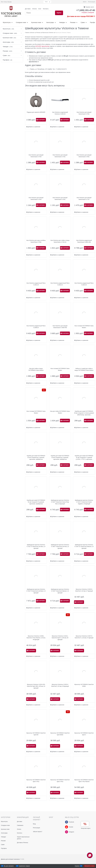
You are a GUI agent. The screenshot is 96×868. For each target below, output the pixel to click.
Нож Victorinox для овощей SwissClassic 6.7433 (36, 156)
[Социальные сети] (90, 855)
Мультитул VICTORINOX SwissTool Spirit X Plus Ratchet (84, 781)
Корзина (77, 866)
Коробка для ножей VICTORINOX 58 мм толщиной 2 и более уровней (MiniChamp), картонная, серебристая (84, 413)
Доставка (28, 9)
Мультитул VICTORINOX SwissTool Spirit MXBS (60, 734)
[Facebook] (67, 822)
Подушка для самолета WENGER (36, 112)
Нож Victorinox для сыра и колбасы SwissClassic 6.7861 (36, 241)
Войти (85, 2)
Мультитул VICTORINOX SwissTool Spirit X (84, 734)
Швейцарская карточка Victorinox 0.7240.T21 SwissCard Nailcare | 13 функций (84, 547)
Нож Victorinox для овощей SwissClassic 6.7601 (84, 156)
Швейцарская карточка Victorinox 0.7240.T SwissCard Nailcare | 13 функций (60, 591)
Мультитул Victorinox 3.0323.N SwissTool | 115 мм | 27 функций (84, 590)
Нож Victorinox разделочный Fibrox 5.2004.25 (84, 284)
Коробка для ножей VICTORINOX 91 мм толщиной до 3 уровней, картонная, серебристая (60, 458)
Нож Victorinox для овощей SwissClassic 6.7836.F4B (60, 327)
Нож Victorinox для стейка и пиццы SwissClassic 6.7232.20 (60, 241)
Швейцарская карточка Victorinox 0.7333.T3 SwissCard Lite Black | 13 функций (36, 591)
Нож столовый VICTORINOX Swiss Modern (84, 327)
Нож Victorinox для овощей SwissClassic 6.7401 (84, 113)
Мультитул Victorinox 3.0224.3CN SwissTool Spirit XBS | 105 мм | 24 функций (36, 686)
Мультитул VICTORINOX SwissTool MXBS (84, 685)
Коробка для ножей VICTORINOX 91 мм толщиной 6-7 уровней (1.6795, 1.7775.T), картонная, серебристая (84, 458)
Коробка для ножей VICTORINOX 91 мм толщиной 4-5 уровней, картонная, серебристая (36, 502)
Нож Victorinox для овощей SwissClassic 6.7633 (36, 199)
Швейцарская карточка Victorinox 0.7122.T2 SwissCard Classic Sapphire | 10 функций (84, 502)
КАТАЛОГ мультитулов (42, 46)
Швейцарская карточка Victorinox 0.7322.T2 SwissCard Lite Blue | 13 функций (36, 547)
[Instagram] (67, 832)
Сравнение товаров (24, 866)
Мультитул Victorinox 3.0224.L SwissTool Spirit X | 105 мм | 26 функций (60, 638)
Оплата (34, 9)
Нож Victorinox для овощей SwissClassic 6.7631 (60, 199)
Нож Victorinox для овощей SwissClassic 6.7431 (60, 156)
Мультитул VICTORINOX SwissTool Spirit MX (36, 734)
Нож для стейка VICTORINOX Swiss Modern (60, 412)
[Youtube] (67, 827)
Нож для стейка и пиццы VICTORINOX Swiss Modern (36, 369)
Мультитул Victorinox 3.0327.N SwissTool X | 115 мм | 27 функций (84, 637)
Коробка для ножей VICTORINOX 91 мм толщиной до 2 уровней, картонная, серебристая (36, 458)
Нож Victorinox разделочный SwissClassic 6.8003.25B (84, 241)
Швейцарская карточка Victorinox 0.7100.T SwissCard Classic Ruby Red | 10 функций (60, 502)
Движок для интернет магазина (10, 859)
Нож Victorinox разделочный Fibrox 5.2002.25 (60, 284)
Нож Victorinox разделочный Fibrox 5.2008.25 (36, 327)
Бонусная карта (86, 828)
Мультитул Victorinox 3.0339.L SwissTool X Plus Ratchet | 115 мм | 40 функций (36, 638)
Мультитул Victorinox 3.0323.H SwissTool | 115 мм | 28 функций (60, 685)
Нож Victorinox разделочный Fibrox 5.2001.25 (36, 284)
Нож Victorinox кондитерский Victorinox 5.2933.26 (60, 113)
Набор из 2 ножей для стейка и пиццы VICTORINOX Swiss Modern (84, 369)
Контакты (46, 9)
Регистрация (92, 2)
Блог (40, 9)
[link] (9, 2)
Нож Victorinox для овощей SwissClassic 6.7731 (84, 199)
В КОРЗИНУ (42, 120)
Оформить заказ (89, 866)
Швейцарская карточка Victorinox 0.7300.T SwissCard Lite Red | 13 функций (60, 547)
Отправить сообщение (88, 13)
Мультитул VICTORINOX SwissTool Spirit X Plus (36, 781)
